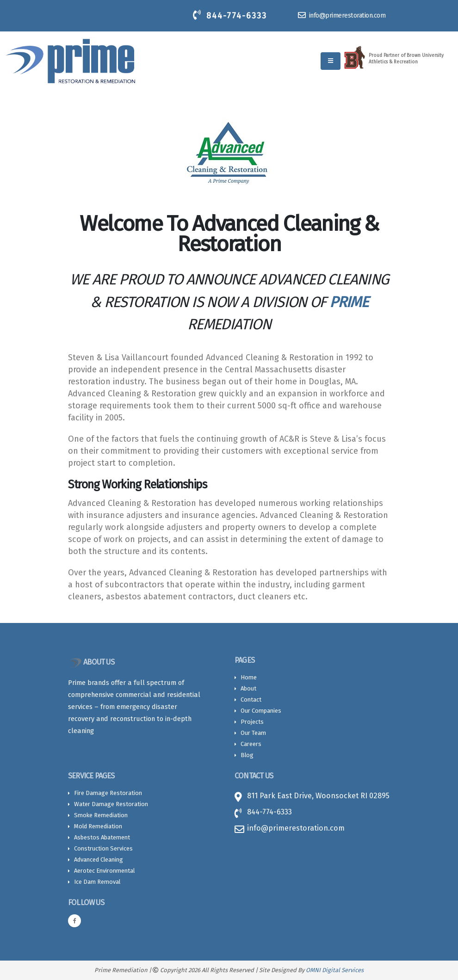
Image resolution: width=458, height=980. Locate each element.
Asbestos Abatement (102, 837)
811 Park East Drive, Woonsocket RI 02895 (318, 796)
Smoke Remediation (101, 815)
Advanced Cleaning (99, 860)
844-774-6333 (230, 15)
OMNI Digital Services (335, 970)
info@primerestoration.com (342, 15)
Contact (251, 700)
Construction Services (103, 848)
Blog (247, 755)
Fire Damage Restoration (108, 793)
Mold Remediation (98, 826)
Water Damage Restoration (111, 804)
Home (249, 677)
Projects (252, 722)
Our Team (253, 733)
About (248, 688)
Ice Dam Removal (97, 882)
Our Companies (261, 711)
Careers (251, 744)
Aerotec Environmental (104, 871)
